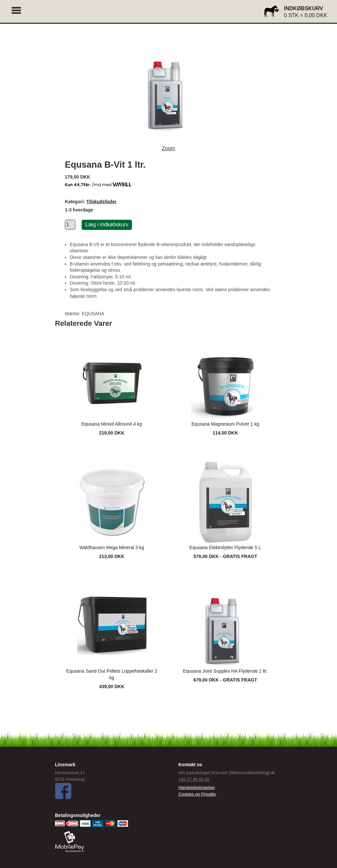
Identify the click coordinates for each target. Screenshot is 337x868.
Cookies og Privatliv (197, 794)
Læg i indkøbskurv (107, 224)
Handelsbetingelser (197, 787)
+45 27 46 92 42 (194, 779)
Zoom (169, 148)
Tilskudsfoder (101, 202)
